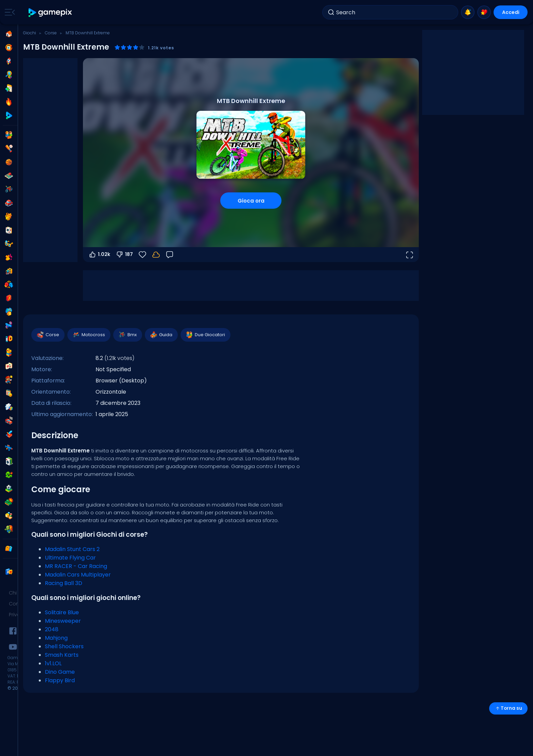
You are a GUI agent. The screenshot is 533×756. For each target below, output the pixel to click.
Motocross (89, 335)
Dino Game (60, 672)
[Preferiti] (142, 255)
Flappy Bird (60, 680)
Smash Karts (62, 655)
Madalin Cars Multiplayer (78, 575)
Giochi (30, 33)
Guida (161, 335)
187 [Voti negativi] (124, 255)
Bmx (127, 335)
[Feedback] (170, 255)
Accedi (511, 12)
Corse (51, 33)
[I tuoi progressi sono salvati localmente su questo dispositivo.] (156, 255)
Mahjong (56, 638)
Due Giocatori (205, 335)
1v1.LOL (53, 663)
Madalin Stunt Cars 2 (72, 549)
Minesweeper (63, 621)
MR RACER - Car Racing (76, 566)
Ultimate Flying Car (70, 558)
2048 (52, 629)
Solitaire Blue (62, 612)
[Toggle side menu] (8, 12)
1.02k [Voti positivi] (99, 255)
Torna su (508, 708)
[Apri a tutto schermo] (409, 255)
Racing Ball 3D (64, 583)
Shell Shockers (64, 646)
